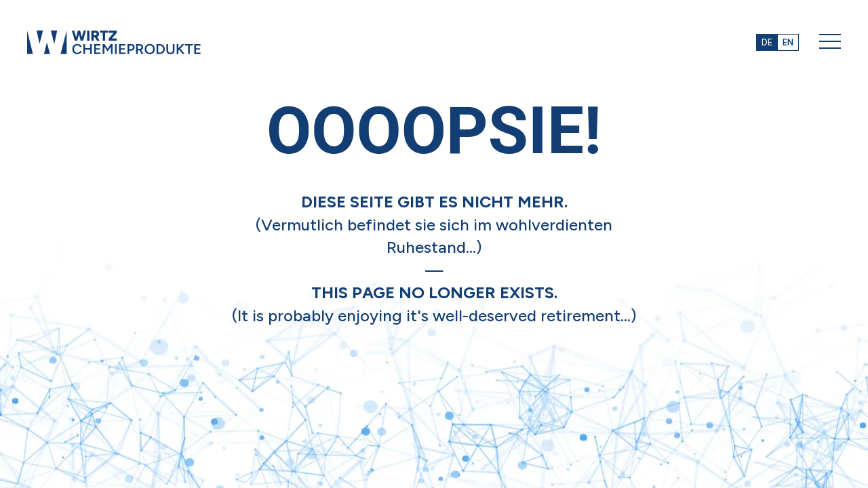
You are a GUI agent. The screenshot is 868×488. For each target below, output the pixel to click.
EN (788, 42)
